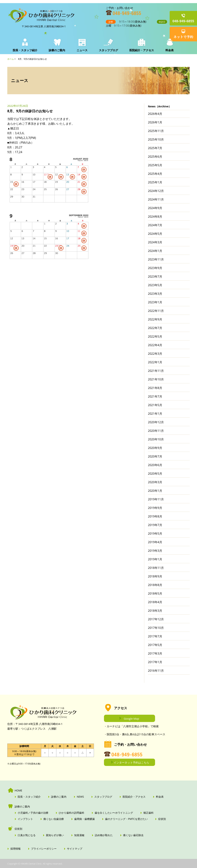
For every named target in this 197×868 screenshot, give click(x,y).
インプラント (25, 819)
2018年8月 (155, 585)
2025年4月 (155, 174)
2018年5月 (155, 593)
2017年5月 (155, 645)
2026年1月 (155, 122)
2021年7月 (155, 396)
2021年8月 (155, 388)
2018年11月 (156, 568)
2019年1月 (155, 559)
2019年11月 (156, 499)
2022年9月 (155, 319)
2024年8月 (155, 217)
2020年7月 (155, 456)
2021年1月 (155, 414)
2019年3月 (155, 551)
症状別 (162, 819)
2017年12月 (156, 619)
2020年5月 (155, 474)
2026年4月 (155, 114)
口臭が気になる (27, 835)
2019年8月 (155, 516)
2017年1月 (155, 662)
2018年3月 (155, 611)
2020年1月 (155, 491)
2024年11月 (156, 199)
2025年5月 (155, 165)
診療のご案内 (57, 50)
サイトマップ (75, 849)
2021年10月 (156, 379)
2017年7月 (155, 636)
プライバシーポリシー (44, 849)
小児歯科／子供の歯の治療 (33, 813)
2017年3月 (155, 653)
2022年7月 (155, 328)
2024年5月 (155, 234)
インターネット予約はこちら (131, 762)
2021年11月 (156, 371)
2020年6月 (155, 465)
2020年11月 (156, 431)
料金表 (167, 50)
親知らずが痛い (55, 835)
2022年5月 (155, 336)
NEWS (80, 797)
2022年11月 (156, 311)
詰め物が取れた (104, 835)
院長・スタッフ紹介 (25, 50)
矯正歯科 (148, 813)
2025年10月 (156, 139)
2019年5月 (155, 534)
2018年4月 (155, 602)
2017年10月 (156, 628)
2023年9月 (155, 268)
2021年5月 (155, 405)
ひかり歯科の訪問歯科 (72, 813)
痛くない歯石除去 (133, 835)
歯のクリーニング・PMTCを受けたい (126, 819)
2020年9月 (155, 448)
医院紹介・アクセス (140, 50)
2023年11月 (156, 259)
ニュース (81, 50)
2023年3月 (155, 294)
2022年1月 (155, 362)
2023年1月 (155, 302)
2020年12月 (156, 422)
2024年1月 (155, 251)
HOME (18, 791)
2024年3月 (155, 242)
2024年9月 (155, 208)
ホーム (11, 59)
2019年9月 (155, 508)
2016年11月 (156, 671)
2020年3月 (155, 482)
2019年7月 (155, 525)
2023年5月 (155, 285)
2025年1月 (155, 182)
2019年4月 (155, 542)
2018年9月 (155, 576)
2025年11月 (156, 131)
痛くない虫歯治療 (54, 819)
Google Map (131, 719)
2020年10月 (156, 439)
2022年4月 (155, 345)
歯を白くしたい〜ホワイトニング (114, 813)
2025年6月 (155, 157)
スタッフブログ (107, 50)
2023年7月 (155, 277)
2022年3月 (155, 354)
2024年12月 (156, 191)
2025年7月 (155, 148)
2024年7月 (155, 225)
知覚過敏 (79, 835)
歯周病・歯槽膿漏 (84, 819)
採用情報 (16, 849)
